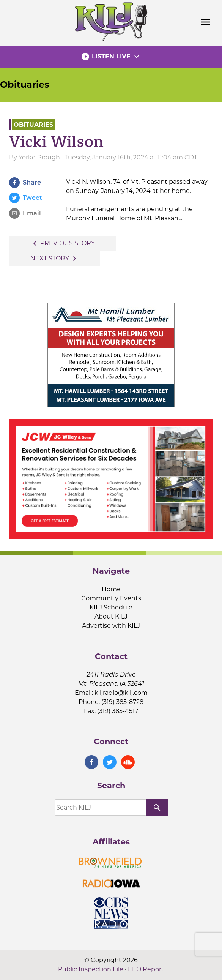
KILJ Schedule (111, 607)
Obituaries (25, 84)
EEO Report (146, 969)
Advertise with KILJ (111, 626)
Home (111, 589)
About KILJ (111, 616)
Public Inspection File (91, 969)
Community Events (111, 598)
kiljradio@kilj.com (121, 693)
